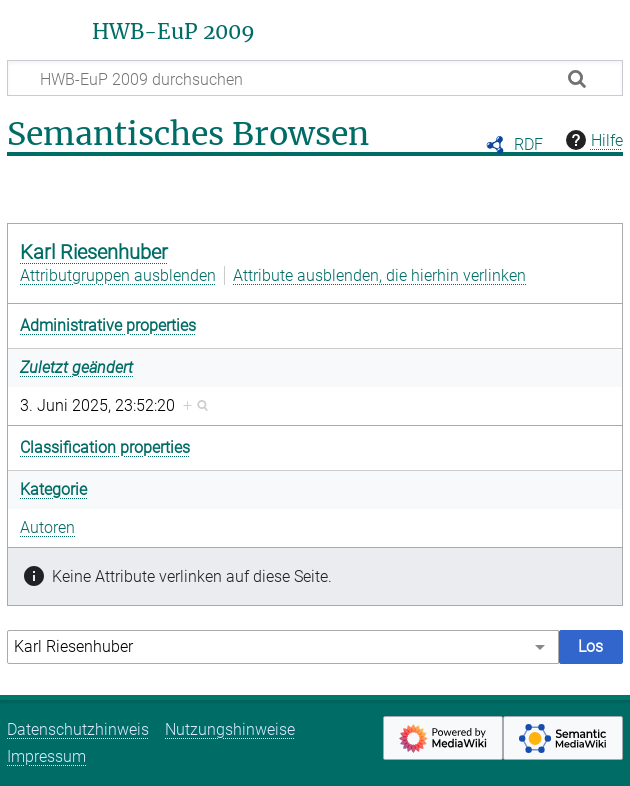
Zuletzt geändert (76, 367)
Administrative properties (108, 325)
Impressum (46, 756)
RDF (528, 144)
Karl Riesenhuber (94, 252)
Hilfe (592, 140)
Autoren (47, 527)
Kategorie (53, 489)
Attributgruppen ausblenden (118, 275)
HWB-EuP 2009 (173, 32)
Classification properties (105, 447)
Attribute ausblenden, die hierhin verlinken (379, 275)
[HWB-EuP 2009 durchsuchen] (315, 78)
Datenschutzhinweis (78, 729)
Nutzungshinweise (230, 729)
